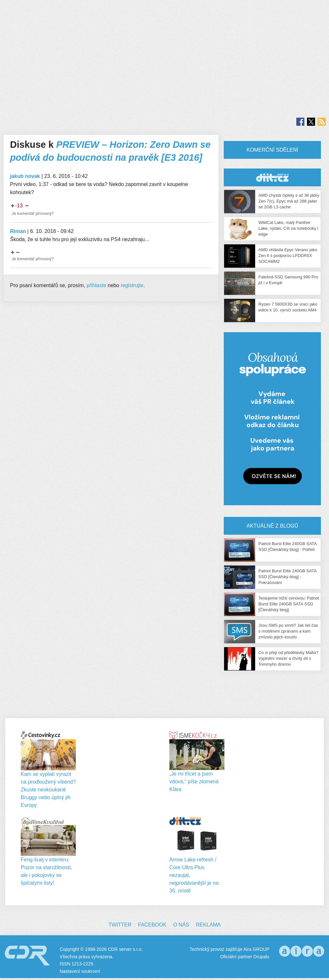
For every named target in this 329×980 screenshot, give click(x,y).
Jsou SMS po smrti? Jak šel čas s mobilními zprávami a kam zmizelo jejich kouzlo (288, 631)
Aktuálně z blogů (272, 526)
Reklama (208, 925)
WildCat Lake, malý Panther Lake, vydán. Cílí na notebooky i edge (288, 228)
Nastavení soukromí (80, 971)
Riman (18, 231)
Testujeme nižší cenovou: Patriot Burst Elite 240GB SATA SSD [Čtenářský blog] (289, 604)
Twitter (120, 925)
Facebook (152, 925)
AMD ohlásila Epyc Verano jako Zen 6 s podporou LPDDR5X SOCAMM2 (288, 256)
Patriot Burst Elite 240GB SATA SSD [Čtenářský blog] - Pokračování (287, 577)
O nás (181, 925)
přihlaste (96, 285)
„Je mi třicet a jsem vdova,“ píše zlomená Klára (194, 782)
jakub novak (25, 176)
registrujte (132, 285)
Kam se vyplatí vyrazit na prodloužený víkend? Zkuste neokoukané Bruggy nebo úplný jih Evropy (48, 790)
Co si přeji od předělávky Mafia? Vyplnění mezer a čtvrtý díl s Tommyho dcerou (288, 658)
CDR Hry (272, 177)
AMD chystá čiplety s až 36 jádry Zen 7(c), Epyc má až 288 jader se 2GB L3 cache (289, 201)
